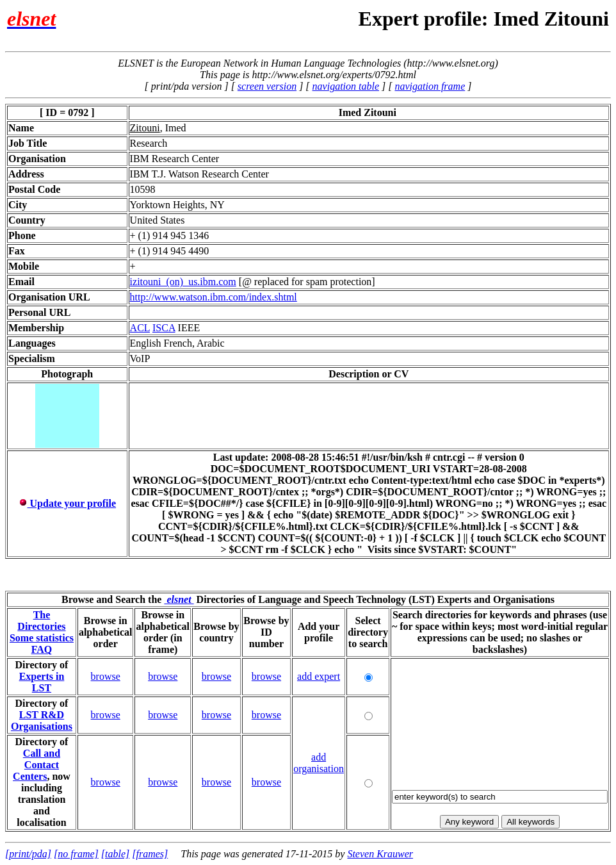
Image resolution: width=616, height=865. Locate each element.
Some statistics (42, 638)
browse (106, 676)
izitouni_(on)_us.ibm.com (183, 282)
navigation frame (430, 86)
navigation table (346, 86)
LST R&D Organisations (42, 721)
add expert (319, 676)
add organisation (319, 763)
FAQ (42, 649)
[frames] (150, 854)
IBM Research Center (175, 159)
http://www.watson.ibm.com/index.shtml (214, 297)
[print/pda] (28, 854)
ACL (140, 328)
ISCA (164, 328)
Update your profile (68, 503)
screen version (267, 86)
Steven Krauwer (380, 854)
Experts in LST (42, 682)
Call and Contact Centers (36, 765)
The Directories (41, 621)
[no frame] (76, 854)
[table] (115, 854)
